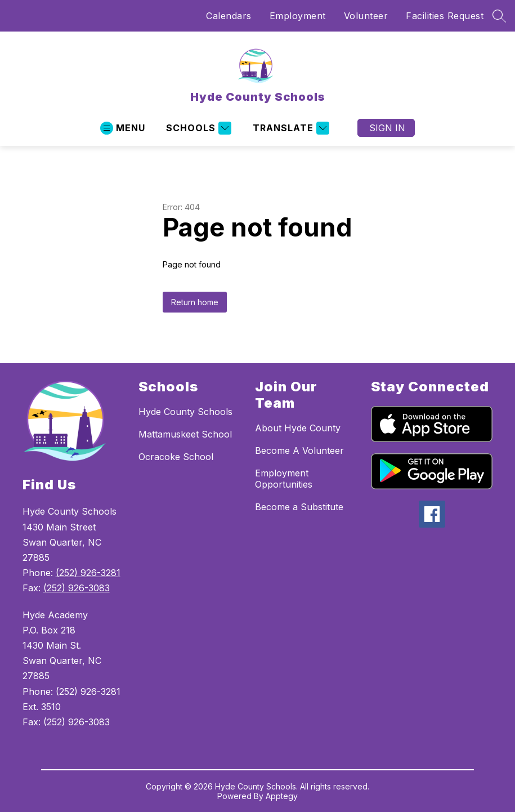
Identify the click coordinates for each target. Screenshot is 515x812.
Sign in (387, 128)
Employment (298, 16)
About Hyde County (298, 428)
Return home (195, 302)
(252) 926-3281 (88, 573)
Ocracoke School (176, 457)
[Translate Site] (290, 128)
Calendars (229, 16)
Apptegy (282, 796)
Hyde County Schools (185, 412)
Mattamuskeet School (185, 434)
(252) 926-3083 (77, 588)
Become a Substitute (299, 507)
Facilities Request (445, 16)
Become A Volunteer (299, 450)
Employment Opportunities (284, 479)
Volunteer (366, 16)
